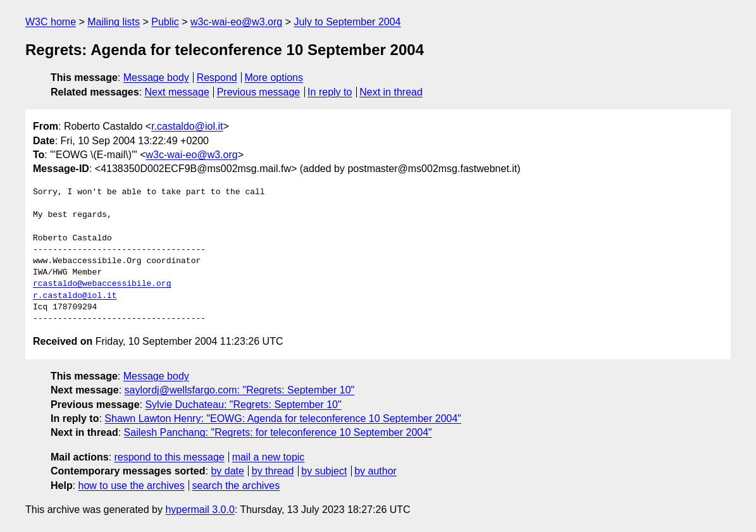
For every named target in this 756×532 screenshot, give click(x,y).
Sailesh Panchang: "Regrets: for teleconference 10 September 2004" (278, 432)
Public (165, 22)
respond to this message (169, 457)
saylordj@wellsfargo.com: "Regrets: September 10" (240, 390)
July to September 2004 (347, 22)
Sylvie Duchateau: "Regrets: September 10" (243, 405)
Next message (177, 92)
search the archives (236, 486)
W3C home (51, 22)
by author (375, 471)
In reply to (330, 92)
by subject (324, 471)
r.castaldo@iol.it (187, 126)
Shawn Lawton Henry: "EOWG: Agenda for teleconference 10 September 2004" (283, 418)
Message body (156, 77)
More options (274, 77)
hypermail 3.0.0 (200, 510)
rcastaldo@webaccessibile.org (102, 284)
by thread (273, 471)
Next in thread (391, 92)
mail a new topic (269, 457)
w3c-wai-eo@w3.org (236, 22)
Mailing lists (114, 22)
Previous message (259, 92)
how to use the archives (132, 486)
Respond (217, 77)
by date (227, 471)
